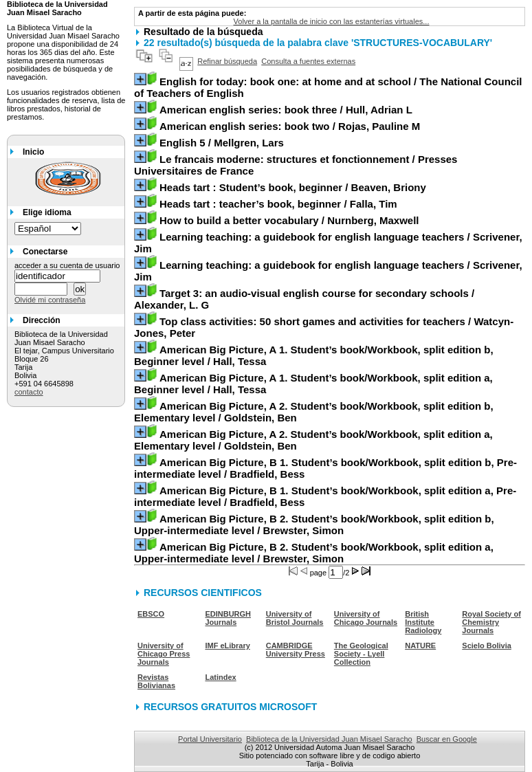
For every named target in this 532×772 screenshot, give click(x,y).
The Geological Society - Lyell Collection (361, 654)
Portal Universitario (210, 739)
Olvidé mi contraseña (50, 300)
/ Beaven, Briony (293, 187)
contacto (29, 392)
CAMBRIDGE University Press (296, 650)
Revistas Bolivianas (156, 681)
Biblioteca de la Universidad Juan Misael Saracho (329, 739)
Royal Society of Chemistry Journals (491, 622)
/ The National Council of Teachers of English (328, 87)
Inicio (33, 152)
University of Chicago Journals (366, 618)
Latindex (220, 677)
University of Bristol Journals (295, 618)
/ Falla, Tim (278, 204)
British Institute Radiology (423, 622)
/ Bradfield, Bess (325, 468)
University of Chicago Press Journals (164, 654)
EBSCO (151, 614)
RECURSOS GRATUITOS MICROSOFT (230, 707)
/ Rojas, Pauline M (290, 126)
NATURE (420, 646)
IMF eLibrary (227, 646)
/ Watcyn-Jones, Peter (324, 327)
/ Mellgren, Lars (222, 143)
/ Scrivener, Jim (328, 243)
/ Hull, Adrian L (286, 110)
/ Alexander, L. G (304, 299)
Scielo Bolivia (487, 646)
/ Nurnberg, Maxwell (289, 220)
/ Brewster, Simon (314, 525)
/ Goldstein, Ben (314, 412)
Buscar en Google (447, 739)
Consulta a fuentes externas (308, 61)
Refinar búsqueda (227, 61)
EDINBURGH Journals (228, 618)
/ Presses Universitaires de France (296, 165)
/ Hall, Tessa (314, 355)
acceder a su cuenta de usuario (67, 265)
